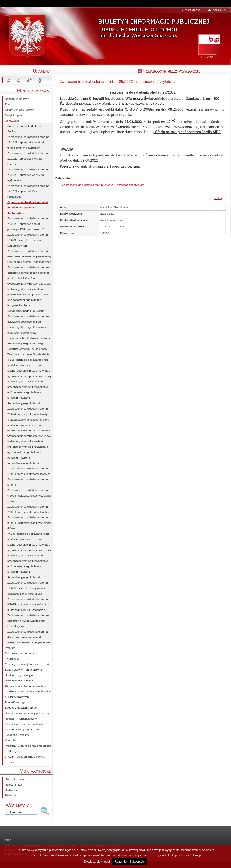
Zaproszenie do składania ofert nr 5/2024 (28, 482)
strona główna (192, 10)
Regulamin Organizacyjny (21, 719)
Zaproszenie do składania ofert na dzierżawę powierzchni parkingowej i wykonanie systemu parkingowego (29, 256)
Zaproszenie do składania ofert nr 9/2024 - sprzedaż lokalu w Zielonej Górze (29, 523)
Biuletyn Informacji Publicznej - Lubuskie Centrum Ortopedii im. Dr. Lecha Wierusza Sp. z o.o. (153, 25)
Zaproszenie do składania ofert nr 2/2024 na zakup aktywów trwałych (29, 411)
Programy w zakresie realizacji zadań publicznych (28, 749)
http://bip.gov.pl (209, 46)
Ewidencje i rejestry (17, 735)
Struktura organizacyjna (20, 675)
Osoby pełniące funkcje (19, 110)
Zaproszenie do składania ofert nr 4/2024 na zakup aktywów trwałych (29, 471)
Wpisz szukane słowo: (18, 805)
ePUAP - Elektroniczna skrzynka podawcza (25, 759)
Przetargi (10, 648)
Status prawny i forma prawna (23, 670)
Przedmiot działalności (19, 681)
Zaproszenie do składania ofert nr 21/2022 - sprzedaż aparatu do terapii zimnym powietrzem (28, 142)
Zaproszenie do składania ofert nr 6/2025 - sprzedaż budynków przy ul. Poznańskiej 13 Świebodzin (28, 604)
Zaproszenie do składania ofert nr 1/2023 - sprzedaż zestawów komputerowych (28, 240)
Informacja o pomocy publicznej (25, 724)
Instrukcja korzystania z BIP (22, 729)
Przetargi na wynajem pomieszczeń (27, 664)
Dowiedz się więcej (97, 861)
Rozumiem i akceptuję (130, 861)
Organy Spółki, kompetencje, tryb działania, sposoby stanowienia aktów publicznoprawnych (28, 691)
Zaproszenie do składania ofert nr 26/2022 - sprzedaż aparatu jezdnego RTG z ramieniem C (28, 224)
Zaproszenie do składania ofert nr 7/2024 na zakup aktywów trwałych (29, 509)
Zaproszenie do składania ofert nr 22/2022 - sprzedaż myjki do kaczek (28, 159)
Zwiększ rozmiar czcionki (28, 81)
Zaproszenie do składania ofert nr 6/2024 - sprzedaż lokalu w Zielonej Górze (29, 496)
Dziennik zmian (14, 779)
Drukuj (218, 198)
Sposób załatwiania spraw (21, 708)
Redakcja (11, 795)
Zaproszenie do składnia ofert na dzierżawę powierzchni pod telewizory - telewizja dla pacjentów (29, 637)
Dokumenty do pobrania (20, 653)
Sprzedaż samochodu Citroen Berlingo (26, 129)
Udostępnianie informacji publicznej (27, 713)
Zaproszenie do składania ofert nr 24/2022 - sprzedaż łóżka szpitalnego (28, 191)
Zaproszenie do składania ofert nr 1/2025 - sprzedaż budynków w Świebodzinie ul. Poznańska (28, 588)
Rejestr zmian (13, 785)
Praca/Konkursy (15, 702)
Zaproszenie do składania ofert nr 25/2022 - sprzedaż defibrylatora (103, 185)
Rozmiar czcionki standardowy (18, 81)
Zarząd (9, 104)
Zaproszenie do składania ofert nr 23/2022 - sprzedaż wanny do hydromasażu (28, 175)
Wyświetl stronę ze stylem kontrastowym (38, 81)
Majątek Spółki (14, 115)
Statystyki (11, 790)
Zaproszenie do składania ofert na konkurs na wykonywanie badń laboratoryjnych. (28, 621)
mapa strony (219, 10)
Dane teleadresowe (17, 99)
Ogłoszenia (12, 121)
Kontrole (10, 740)
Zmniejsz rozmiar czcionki (8, 81)
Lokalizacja (12, 659)
